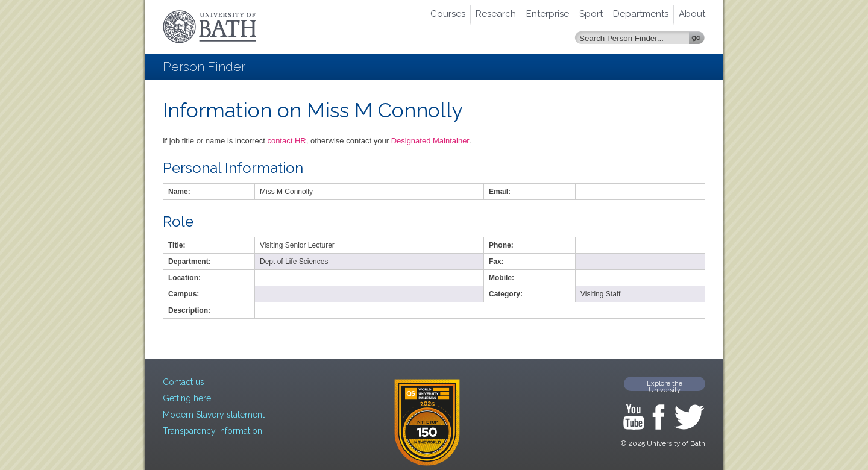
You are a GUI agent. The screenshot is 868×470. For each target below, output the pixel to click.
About (692, 14)
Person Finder (204, 67)
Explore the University (665, 385)
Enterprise (548, 14)
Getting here (187, 398)
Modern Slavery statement (214, 415)
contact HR (286, 141)
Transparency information (212, 431)
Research (496, 14)
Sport (591, 14)
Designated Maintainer (430, 141)
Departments (641, 14)
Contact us (184, 382)
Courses (448, 14)
